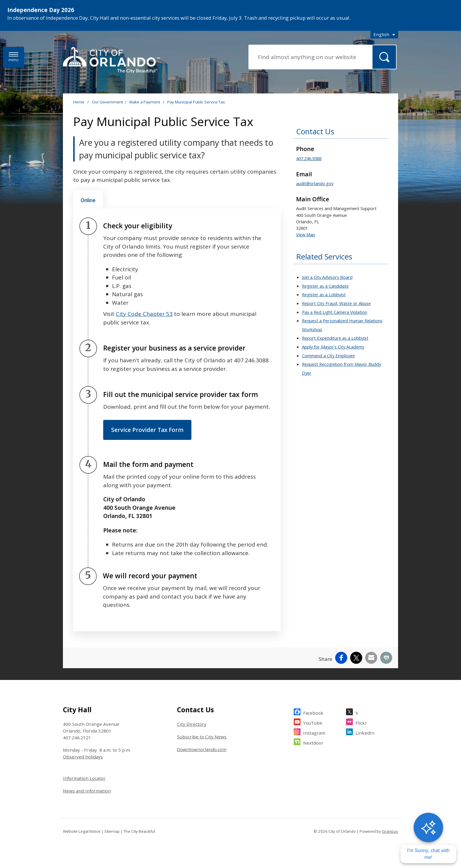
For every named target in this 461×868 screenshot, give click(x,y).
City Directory (192, 724)
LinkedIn (365, 732)
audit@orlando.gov (315, 183)
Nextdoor (313, 742)
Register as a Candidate (325, 286)
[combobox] (384, 35)
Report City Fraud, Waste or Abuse (336, 303)
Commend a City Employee (328, 356)
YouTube (313, 722)
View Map (306, 234)
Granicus (390, 831)
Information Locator (84, 778)
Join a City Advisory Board (327, 277)
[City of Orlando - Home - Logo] (111, 61)
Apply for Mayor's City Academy (333, 347)
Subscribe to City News (202, 737)
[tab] (88, 200)
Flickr (361, 722)
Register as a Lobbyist (324, 294)
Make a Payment (145, 102)
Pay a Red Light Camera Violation (335, 312)
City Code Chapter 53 (144, 314)
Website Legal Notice (82, 831)
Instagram (314, 732)
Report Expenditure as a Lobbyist (335, 338)
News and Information (87, 791)
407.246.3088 (309, 158)
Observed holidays (83, 757)
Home (79, 102)
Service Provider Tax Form (147, 430)
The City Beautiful (139, 831)
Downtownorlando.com (202, 749)
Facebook (313, 712)
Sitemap (112, 831)
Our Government (107, 102)
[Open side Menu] (14, 57)
